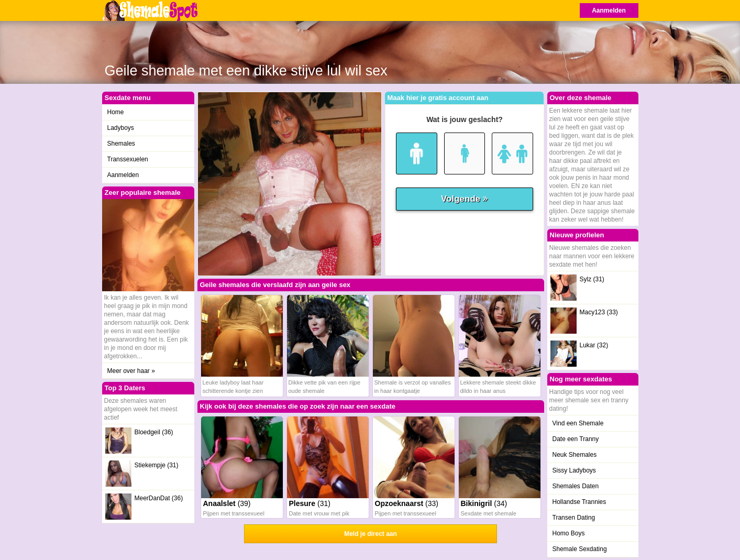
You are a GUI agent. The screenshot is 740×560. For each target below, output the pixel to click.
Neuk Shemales (575, 455)
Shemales (121, 144)
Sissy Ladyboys (574, 470)
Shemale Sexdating (580, 549)
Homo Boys (569, 533)
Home (116, 112)
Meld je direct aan (371, 534)
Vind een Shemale (578, 423)
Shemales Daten (576, 486)
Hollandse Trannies (579, 502)
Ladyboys (121, 128)
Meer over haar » (131, 371)
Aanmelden (609, 10)
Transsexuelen (128, 159)
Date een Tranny (576, 439)
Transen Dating (574, 518)
